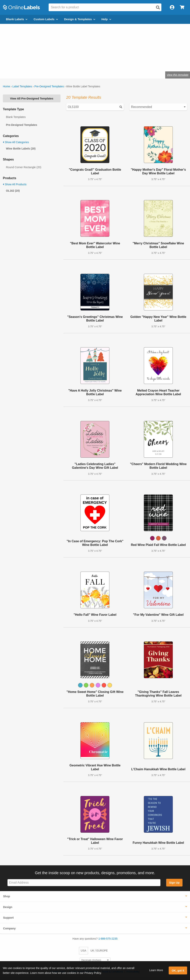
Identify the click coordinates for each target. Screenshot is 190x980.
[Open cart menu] (182, 7)
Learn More (156, 970)
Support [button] (8, 918)
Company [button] (9, 928)
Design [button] (8, 907)
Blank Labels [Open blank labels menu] (17, 19)
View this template (178, 75)
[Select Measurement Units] (95, 960)
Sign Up (174, 883)
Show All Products (15, 184)
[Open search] (158, 8)
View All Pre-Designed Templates (32, 99)
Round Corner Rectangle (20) (24, 167)
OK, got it (178, 971)
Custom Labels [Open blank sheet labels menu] (46, 19)
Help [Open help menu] (106, 19)
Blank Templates (16, 117)
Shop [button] (7, 896)
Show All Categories (16, 142)
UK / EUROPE (99, 951)
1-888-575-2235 (108, 939)
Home (6, 86)
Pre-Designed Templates (49, 86)
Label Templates (22, 86)
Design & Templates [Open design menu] (80, 19)
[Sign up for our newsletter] (84, 883)
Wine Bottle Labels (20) (21, 149)
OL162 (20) (13, 191)
